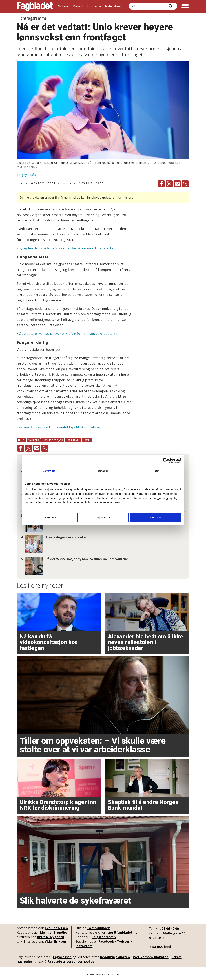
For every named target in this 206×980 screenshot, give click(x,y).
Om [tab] (157, 471)
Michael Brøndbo (54, 932)
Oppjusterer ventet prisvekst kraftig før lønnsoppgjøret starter (69, 333)
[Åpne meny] (185, 6)
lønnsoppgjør (53, 440)
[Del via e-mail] (177, 184)
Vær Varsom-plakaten (151, 957)
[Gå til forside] (35, 6)
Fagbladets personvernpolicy (71, 961)
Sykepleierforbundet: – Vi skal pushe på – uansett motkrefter (67, 248)
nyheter (34, 440)
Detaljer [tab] (103, 471)
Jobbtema (94, 6)
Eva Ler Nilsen (56, 928)
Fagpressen (62, 957)
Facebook (106, 941)
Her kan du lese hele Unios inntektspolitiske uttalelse (58, 427)
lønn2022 (73, 440)
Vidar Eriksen (55, 941)
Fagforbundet (98, 928)
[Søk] (171, 6)
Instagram (84, 946)
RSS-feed (164, 947)
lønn (87, 440)
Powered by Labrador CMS (103, 974)
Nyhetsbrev (113, 6)
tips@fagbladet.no (122, 932)
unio (21, 440)
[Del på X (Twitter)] (169, 184)
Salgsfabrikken (104, 937)
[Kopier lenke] (185, 184)
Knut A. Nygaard (50, 937)
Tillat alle (156, 518)
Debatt (78, 6)
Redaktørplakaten (115, 957)
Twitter (123, 941)
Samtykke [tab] (49, 471)
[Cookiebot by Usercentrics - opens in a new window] (166, 460)
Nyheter (64, 6)
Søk (129, 3)
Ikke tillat (50, 518)
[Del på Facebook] (161, 184)
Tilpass (103, 518)
